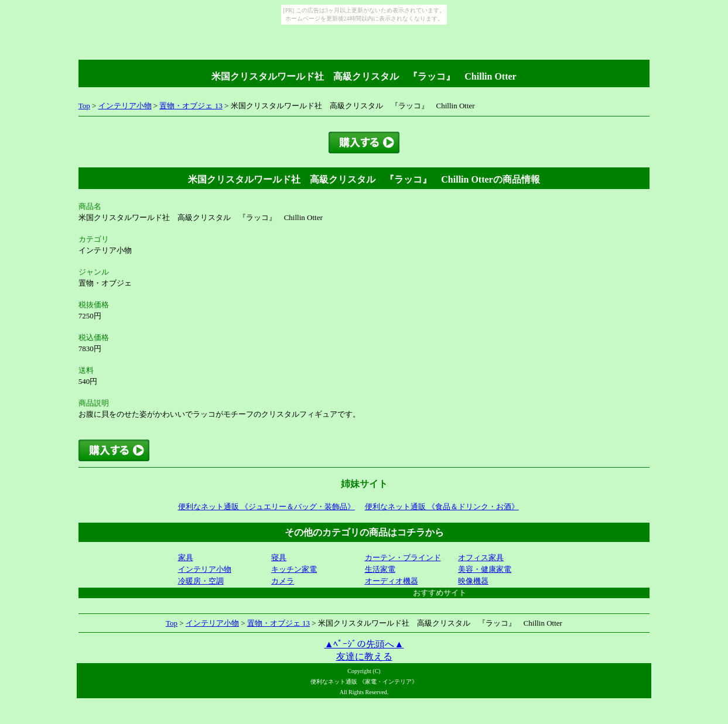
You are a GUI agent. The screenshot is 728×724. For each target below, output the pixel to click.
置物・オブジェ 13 (191, 106)
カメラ (283, 581)
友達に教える (364, 656)
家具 (186, 557)
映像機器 (473, 581)
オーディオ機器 (392, 581)
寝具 (279, 557)
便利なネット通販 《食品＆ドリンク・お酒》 (442, 507)
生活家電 (380, 569)
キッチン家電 (294, 569)
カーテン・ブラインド (403, 557)
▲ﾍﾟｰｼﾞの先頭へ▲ (364, 644)
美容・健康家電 (485, 569)
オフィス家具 (481, 557)
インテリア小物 (125, 106)
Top (84, 106)
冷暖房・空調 (201, 581)
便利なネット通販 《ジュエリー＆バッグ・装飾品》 (266, 507)
